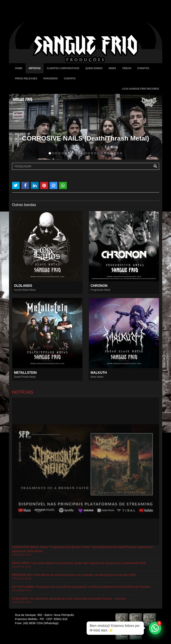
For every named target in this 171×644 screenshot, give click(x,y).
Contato (70, 79)
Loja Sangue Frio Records (141, 89)
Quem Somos (94, 68)
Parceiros (50, 79)
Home (19, 68)
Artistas (35, 68)
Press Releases (26, 79)
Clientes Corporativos (63, 68)
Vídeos (127, 68)
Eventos (143, 68)
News (112, 68)
